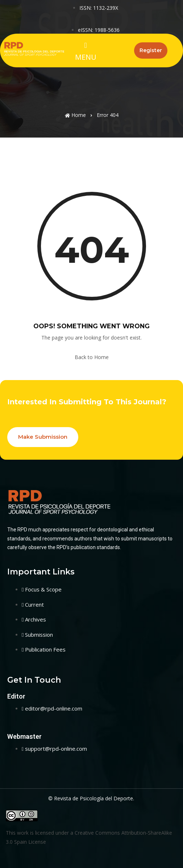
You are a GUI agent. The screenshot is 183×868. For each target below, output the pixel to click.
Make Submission (43, 437)
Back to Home (92, 357)
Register (151, 50)
